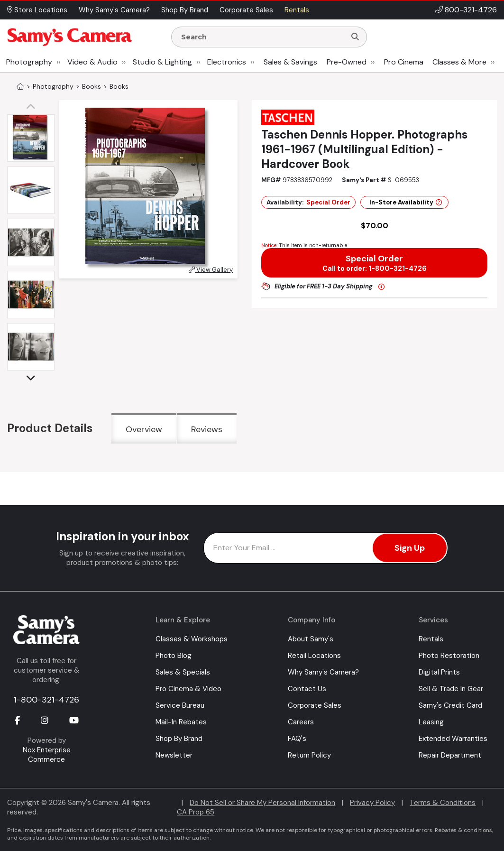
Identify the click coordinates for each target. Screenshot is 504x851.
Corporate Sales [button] (246, 10)
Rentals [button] (297, 10)
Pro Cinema (404, 62)
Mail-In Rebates (181, 722)
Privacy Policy (372, 803)
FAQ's (297, 739)
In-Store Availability (406, 202)
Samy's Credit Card (450, 705)
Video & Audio (92, 62)
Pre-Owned (347, 62)
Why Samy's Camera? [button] (114, 10)
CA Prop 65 (196, 812)
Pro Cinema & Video (188, 689)
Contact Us (307, 689)
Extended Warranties (453, 739)
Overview (144, 429)
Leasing (431, 722)
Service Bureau (180, 705)
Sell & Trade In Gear (451, 689)
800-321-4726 (471, 10)
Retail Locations (314, 656)
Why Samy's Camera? (323, 672)
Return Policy (309, 755)
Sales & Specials (183, 672)
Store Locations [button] (37, 10)
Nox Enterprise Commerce (47, 755)
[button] (33, 107)
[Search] (355, 37)
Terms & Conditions (443, 803)
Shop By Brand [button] (185, 10)
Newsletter (174, 755)
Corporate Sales (315, 705)
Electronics (227, 62)
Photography (29, 62)
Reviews (207, 429)
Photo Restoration (449, 656)
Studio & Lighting (162, 62)
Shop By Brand (179, 739)
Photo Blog (174, 656)
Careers (301, 722)
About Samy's (311, 639)
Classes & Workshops (192, 639)
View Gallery (211, 270)
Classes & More (459, 62)
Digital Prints (439, 672)
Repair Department (450, 755)
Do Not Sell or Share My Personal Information (262, 803)
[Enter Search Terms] (262, 37)
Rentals (431, 639)
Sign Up (410, 548)
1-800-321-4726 (46, 700)
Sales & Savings (290, 62)
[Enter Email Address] (326, 548)
